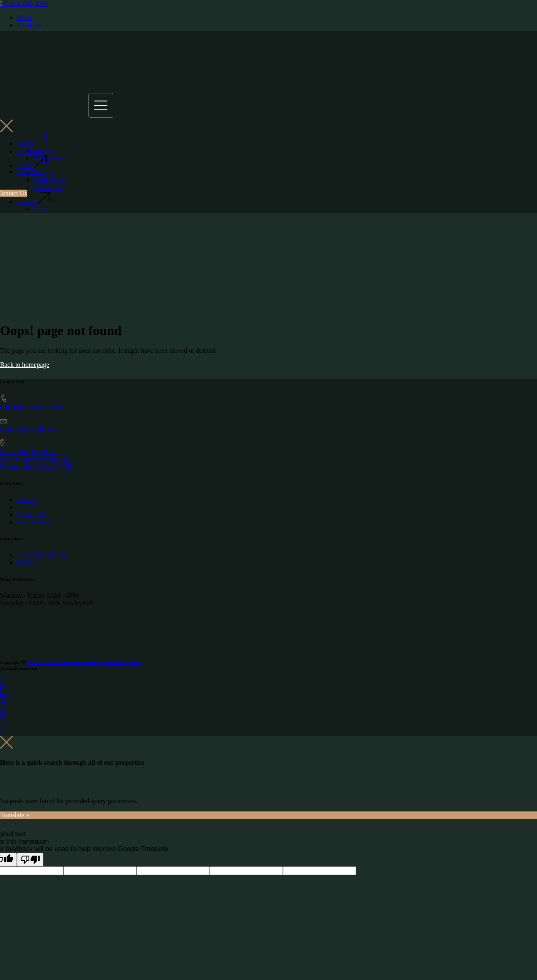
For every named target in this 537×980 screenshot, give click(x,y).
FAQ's (25, 563)
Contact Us (31, 515)
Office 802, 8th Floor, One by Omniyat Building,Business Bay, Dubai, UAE (36, 459)
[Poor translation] (30, 860)
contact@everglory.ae (29, 429)
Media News (33, 522)
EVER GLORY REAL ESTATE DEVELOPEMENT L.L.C (84, 662)
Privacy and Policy (42, 555)
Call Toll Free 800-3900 (32, 407)
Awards (26, 500)
